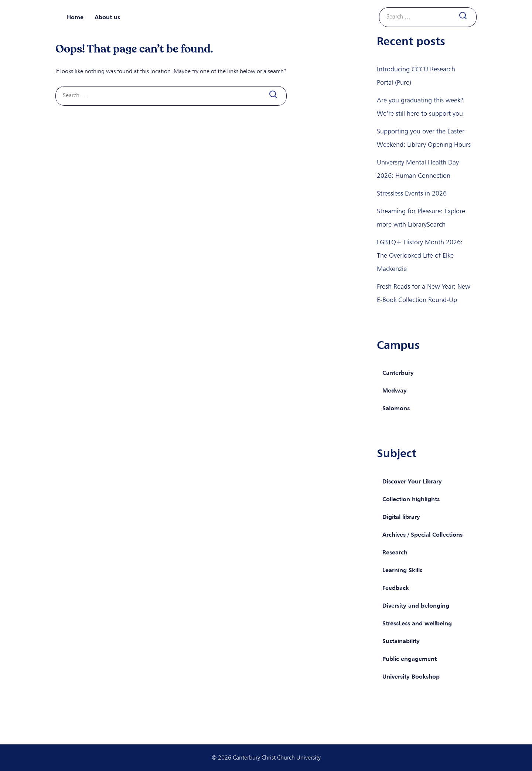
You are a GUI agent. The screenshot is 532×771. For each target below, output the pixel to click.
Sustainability (401, 641)
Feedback (396, 588)
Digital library (401, 517)
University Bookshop (411, 676)
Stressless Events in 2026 (412, 193)
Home (75, 17)
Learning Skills (402, 570)
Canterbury (398, 373)
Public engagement (410, 659)
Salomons (396, 408)
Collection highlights (411, 499)
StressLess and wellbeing (417, 623)
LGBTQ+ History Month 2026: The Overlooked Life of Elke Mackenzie (420, 255)
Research (395, 552)
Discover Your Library (412, 481)
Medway (395, 390)
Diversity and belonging (416, 605)
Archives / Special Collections (422, 534)
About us (107, 17)
